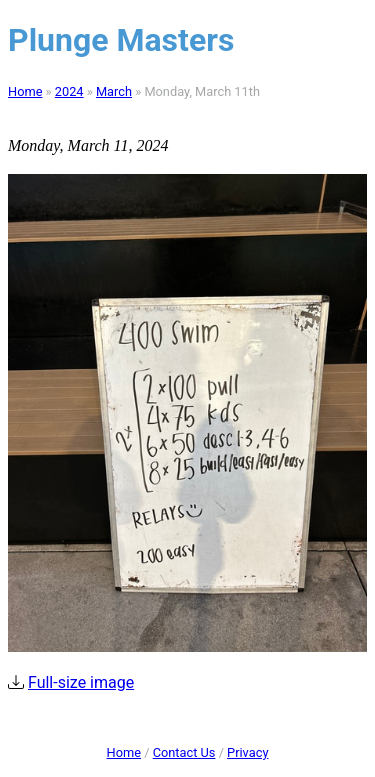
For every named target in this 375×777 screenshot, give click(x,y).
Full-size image (81, 682)
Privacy (247, 752)
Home (25, 91)
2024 (69, 91)
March (114, 91)
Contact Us (184, 752)
